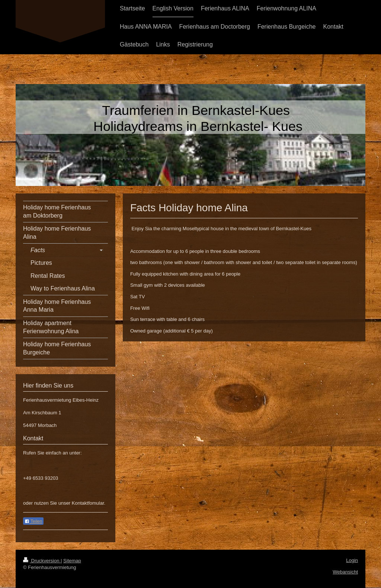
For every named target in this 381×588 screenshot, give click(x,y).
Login (352, 560)
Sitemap (72, 561)
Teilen (33, 521)
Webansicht (345, 572)
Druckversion (42, 561)
